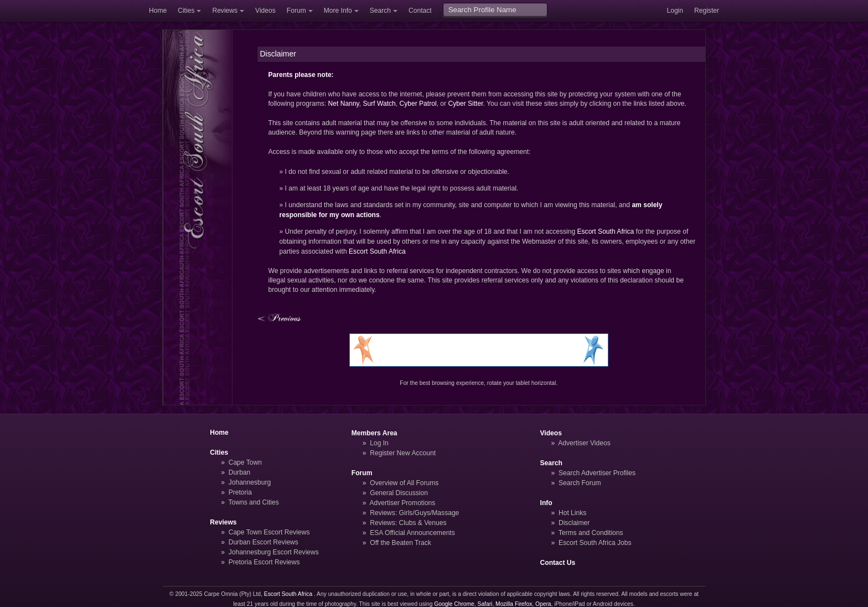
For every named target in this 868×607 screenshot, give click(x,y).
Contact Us (558, 563)
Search (380, 11)
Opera (543, 604)
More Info (338, 11)
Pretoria (240, 492)
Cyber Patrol (418, 104)
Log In (379, 443)
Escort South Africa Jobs (595, 543)
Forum (296, 11)
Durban (240, 472)
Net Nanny (344, 104)
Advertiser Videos (584, 443)
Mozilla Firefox (514, 604)
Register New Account (403, 453)
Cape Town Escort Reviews (269, 532)
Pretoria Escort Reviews (264, 562)
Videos (265, 11)
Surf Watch (379, 104)
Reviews (225, 11)
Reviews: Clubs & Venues (408, 523)
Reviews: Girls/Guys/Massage (414, 513)
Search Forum (580, 483)
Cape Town (245, 462)
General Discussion (399, 493)
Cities (186, 11)
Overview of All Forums (404, 483)
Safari (485, 604)
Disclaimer (574, 523)
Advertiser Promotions (403, 503)
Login (675, 11)
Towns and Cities (253, 502)
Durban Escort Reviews (263, 542)
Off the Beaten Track (401, 543)
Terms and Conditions (591, 533)
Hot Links (572, 513)
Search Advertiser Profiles (597, 473)
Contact (420, 11)
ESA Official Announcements (412, 533)
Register (707, 11)
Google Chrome (454, 604)
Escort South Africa (606, 232)
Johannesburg (250, 482)
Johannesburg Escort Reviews (274, 552)
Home (158, 11)
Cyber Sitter (465, 104)
